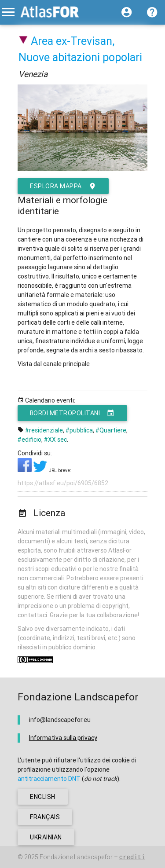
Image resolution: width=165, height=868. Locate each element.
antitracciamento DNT (49, 779)
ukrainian (46, 837)
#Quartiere (111, 430)
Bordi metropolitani (72, 413)
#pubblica (79, 430)
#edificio (29, 439)
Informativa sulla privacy (63, 738)
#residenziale (44, 430)
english (43, 797)
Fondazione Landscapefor (76, 857)
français (45, 817)
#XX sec (55, 439)
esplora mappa (63, 186)
